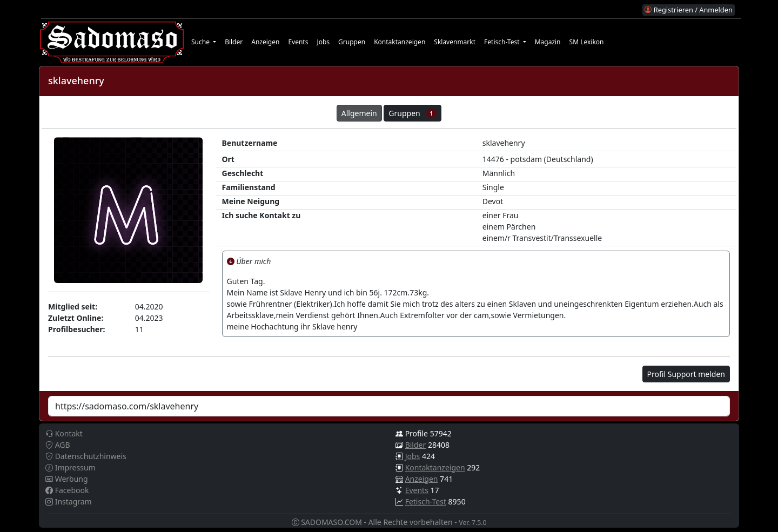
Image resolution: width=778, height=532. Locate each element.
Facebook (67, 490)
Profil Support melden (686, 374)
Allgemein (359, 113)
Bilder (234, 42)
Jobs (323, 42)
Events (298, 42)
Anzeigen (265, 42)
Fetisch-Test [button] (503, 42)
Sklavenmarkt (455, 42)
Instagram (69, 501)
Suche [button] (201, 42)
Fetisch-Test (426, 501)
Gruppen (352, 42)
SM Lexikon (587, 42)
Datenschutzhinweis (86, 456)
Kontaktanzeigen (400, 42)
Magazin (548, 42)
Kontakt (64, 433)
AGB (58, 445)
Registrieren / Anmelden (688, 10)
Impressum (71, 467)
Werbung (67, 479)
